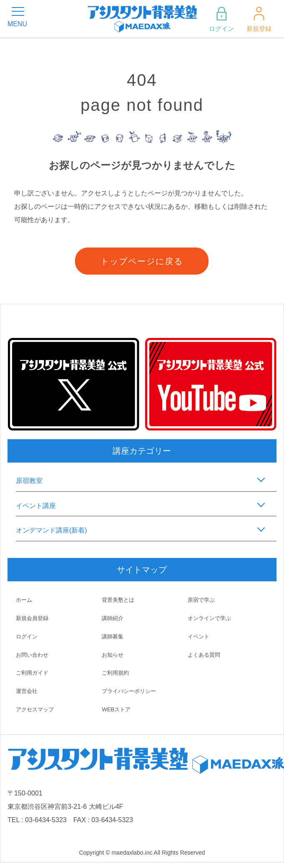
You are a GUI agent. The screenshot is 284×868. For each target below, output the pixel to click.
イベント (199, 636)
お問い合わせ (33, 655)
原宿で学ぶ (202, 600)
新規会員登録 (33, 618)
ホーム (25, 600)
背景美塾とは (119, 600)
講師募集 (113, 636)
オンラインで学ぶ (211, 618)
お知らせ (113, 655)
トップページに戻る (142, 261)
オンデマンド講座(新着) (52, 530)
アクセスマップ (36, 709)
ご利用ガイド (33, 673)
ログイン (221, 19)
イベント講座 (36, 506)
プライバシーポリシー (131, 691)
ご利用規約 (116, 673)
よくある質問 (205, 655)
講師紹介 (113, 618)
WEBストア (117, 709)
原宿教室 (29, 481)
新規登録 (258, 19)
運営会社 (28, 691)
